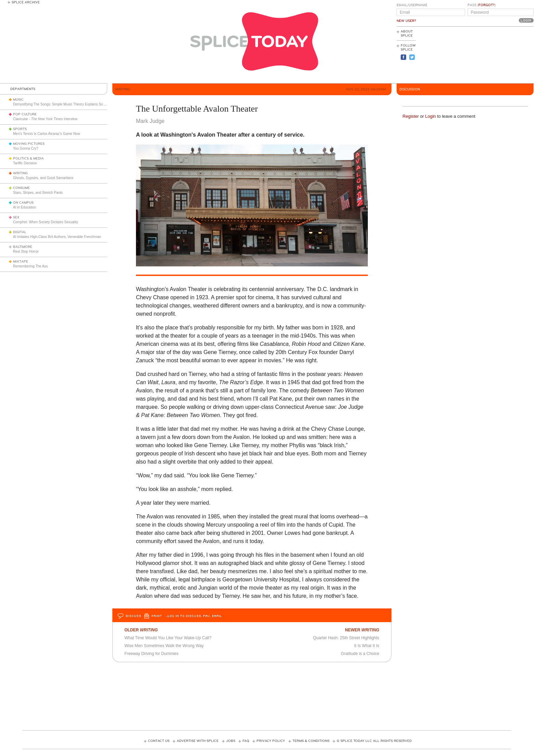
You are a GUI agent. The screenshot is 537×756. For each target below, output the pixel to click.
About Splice (407, 34)
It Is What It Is (367, 646)
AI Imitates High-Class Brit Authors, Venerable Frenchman (57, 237)
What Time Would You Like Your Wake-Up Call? (168, 638)
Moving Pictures (29, 144)
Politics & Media (28, 159)
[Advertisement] (503, 55)
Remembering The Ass (30, 266)
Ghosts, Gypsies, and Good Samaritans (43, 178)
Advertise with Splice (198, 741)
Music (18, 100)
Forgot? (486, 5)
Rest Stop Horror (26, 251)
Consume (21, 188)
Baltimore (23, 247)
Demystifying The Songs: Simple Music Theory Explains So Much (63, 104)
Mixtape (21, 262)
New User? (406, 21)
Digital (20, 232)
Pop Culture (25, 114)
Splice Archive (26, 2)
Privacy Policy (271, 741)
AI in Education (24, 207)
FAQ (246, 741)
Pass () (482, 5)
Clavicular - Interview (45, 119)
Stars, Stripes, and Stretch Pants (38, 193)
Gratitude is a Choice (360, 654)
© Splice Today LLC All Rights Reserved (374, 741)
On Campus (23, 203)
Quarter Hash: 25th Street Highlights (346, 638)
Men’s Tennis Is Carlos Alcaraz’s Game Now (47, 134)
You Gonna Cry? (26, 148)
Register (411, 116)
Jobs (231, 741)
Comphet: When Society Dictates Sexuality (46, 222)
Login (430, 116)
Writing (20, 173)
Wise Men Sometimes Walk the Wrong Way (164, 646)
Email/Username (412, 5)
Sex (16, 217)
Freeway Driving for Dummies (151, 654)
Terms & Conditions (311, 741)
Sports (20, 129)
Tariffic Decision (25, 163)
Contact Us (159, 741)
